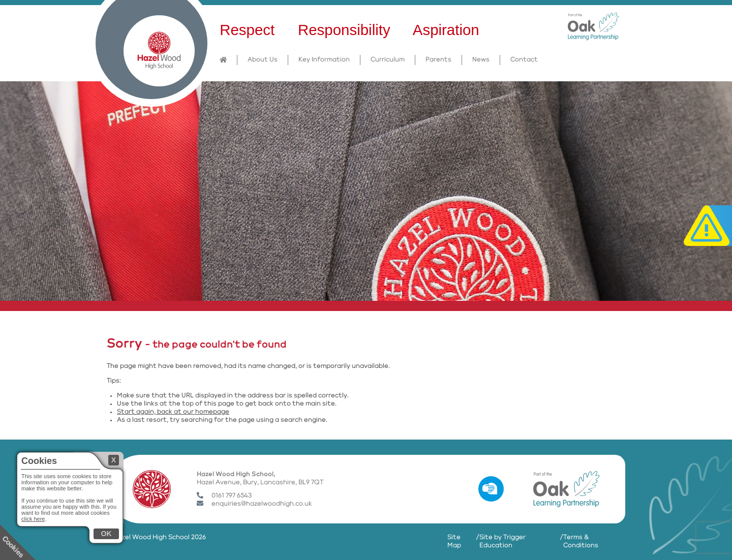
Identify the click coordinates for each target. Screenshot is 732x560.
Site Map (454, 541)
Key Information (324, 60)
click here (33, 519)
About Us (263, 60)
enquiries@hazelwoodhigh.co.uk (254, 504)
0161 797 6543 (224, 496)
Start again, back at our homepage (173, 412)
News (481, 60)
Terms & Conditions (581, 541)
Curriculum (388, 60)
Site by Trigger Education (502, 541)
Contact (524, 60)
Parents (438, 60)
